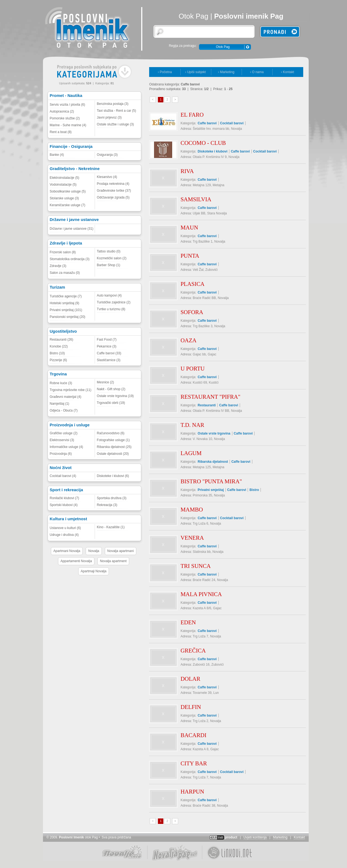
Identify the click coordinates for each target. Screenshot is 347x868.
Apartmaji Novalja (94, 571)
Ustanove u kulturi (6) (65, 528)
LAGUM (191, 453)
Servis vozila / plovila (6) (67, 105)
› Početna (165, 72)
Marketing (280, 837)
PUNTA (190, 256)
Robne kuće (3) (61, 383)
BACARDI (194, 735)
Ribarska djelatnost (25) (114, 447)
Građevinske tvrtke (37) (114, 191)
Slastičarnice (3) (109, 360)
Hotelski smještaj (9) (65, 303)
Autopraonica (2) (62, 111)
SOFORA (192, 312)
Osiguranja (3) (107, 155)
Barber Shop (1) (109, 265)
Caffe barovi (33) (109, 353)
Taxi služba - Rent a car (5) (116, 111)
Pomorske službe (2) (65, 118)
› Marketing (226, 72)
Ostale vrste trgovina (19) (115, 396)
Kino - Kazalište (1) (111, 527)
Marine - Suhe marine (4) (68, 125)
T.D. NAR (193, 425)
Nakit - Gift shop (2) (111, 389)
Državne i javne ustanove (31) (72, 229)
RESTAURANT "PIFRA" (211, 397)
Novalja (94, 551)
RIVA (187, 171)
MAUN (189, 228)
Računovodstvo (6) (111, 433)
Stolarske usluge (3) (64, 198)
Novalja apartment (113, 561)
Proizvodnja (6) (61, 454)
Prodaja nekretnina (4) (113, 184)
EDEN (188, 622)
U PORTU (193, 369)
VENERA (192, 538)
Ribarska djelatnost (213, 462)
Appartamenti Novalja (76, 561)
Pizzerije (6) (58, 360)
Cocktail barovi (232, 123)
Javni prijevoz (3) (109, 117)
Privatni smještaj (211, 490)
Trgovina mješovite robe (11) (71, 390)
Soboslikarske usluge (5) (68, 191)
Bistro (254, 490)
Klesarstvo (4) (107, 177)
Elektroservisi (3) (62, 440)
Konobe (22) (59, 346)
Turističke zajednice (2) (114, 302)
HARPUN (192, 792)
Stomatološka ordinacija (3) (70, 259)
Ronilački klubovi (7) (64, 498)
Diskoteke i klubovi (212, 151)
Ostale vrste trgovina (214, 433)
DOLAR (190, 679)
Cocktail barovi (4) (63, 476)
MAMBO (192, 510)
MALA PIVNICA (201, 594)
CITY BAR (194, 763)
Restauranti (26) (62, 340)
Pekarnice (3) (107, 346)
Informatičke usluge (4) (66, 447)
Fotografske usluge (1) (113, 440)
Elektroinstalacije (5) (65, 178)
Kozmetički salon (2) (112, 258)
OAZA (189, 340)
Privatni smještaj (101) (66, 310)
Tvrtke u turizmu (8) (111, 309)
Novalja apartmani (121, 551)
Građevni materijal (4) (66, 397)
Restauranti (207, 405)
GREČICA (193, 651)
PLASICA (193, 284)
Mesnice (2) (105, 382)
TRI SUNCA (196, 566)
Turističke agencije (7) (66, 296)
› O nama (257, 72)
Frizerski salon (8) (63, 252)
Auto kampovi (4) (109, 295)
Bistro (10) (57, 353)
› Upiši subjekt (196, 72)
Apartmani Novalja (67, 551)
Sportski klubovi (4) (64, 505)
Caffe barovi (207, 123)
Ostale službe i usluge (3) (115, 124)
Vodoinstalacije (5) (63, 185)
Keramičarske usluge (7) (68, 205)
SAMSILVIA (196, 199)
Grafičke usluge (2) (64, 433)
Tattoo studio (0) (109, 251)
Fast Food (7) (107, 340)
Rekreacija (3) (107, 505)
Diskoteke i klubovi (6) (113, 476)
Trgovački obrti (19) (111, 403)
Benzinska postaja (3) (113, 104)
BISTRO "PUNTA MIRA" (211, 481)
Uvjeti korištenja (255, 837)
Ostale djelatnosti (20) (113, 454)
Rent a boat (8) (61, 132)
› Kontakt (287, 72)
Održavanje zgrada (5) (113, 197)
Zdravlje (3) (58, 266)
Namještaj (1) (60, 404)
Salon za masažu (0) (65, 273)
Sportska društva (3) (112, 498)
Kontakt (299, 837)
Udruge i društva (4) (64, 535)
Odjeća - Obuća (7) (64, 410)
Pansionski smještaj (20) (68, 317)
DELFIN (191, 707)
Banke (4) (57, 155)
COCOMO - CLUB (203, 143)
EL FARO (192, 115)
